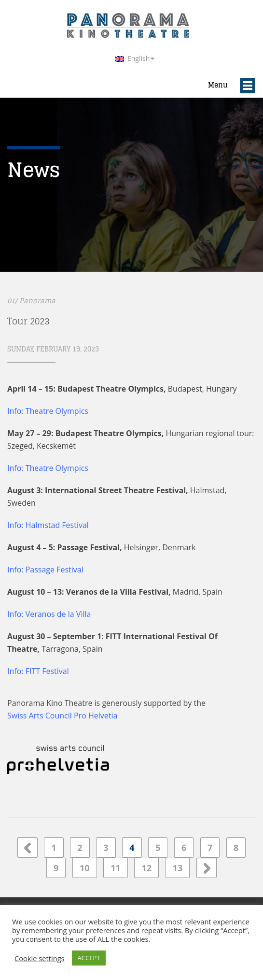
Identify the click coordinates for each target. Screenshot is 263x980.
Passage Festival (55, 570)
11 (116, 868)
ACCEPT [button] (89, 958)
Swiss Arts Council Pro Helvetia (62, 716)
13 (178, 868)
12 (146, 868)
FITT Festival (47, 671)
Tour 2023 (28, 321)
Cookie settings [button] (40, 958)
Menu (226, 82)
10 (85, 868)
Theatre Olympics (57, 468)
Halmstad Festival (57, 525)
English (133, 58)
